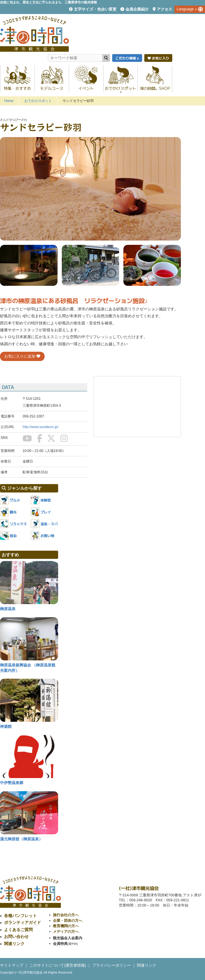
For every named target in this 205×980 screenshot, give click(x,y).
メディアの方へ (66, 932)
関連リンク (14, 944)
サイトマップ (12, 965)
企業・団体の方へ (68, 921)
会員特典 (60, 944)
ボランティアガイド (23, 923)
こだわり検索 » (127, 58)
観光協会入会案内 (68, 938)
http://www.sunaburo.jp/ (40, 427)
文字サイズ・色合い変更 (95, 9)
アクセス (165, 9)
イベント (86, 88)
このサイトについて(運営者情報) (58, 965)
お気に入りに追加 (22, 356)
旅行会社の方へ (66, 915)
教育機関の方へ (66, 926)
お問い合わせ (16, 937)
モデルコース (52, 88)
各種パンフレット (20, 916)
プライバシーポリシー (112, 965)
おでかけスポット (120, 90)
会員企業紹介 (137, 9)
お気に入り (158, 58)
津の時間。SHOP (155, 88)
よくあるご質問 (18, 930)
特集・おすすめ (17, 88)
